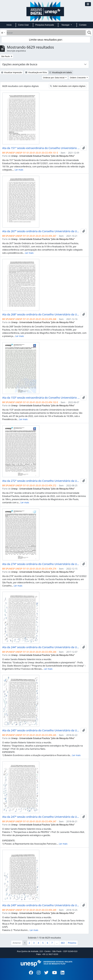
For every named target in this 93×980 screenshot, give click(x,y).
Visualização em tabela (60, 72)
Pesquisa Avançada (45, 25)
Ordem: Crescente (78, 78)
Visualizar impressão (12, 72)
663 (63, 943)
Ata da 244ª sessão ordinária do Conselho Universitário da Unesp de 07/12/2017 (41, 647)
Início (9, 25)
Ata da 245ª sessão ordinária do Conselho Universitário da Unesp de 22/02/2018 (41, 730)
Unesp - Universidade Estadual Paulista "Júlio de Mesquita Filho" (43, 156)
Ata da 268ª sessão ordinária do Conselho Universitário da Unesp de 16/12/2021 (41, 314)
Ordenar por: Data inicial (54, 78)
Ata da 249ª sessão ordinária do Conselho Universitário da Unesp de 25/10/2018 (41, 905)
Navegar (66, 25)
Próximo (72, 943)
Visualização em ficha (36, 72)
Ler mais (19, 170)
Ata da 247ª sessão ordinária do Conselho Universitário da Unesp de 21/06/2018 (41, 817)
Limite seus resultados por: (46, 40)
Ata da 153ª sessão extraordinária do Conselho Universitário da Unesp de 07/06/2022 (41, 398)
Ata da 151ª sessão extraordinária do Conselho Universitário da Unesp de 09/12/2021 (41, 148)
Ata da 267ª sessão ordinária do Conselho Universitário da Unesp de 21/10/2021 (41, 231)
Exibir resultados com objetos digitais (68, 86)
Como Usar (23, 25)
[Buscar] (46, 33)
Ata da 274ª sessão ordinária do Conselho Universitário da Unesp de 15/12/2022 (41, 564)
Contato (83, 25)
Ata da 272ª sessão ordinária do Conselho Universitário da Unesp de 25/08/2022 (41, 481)
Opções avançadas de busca (20, 64)
